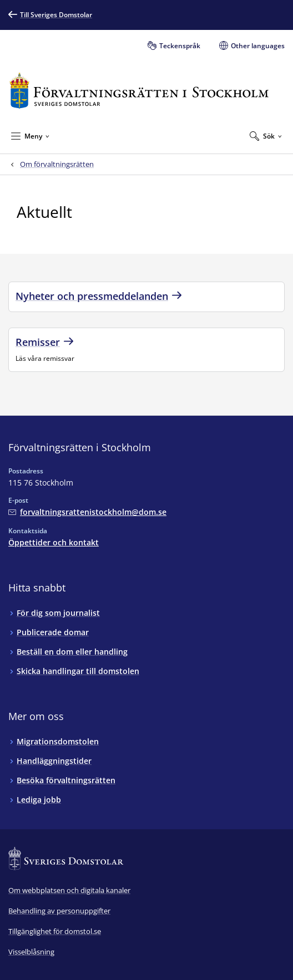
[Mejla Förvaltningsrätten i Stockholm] (87, 512)
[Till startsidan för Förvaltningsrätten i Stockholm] (139, 91)
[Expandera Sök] (266, 136)
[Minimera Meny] (30, 136)
